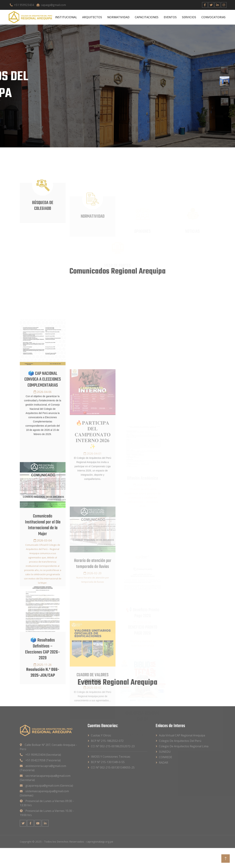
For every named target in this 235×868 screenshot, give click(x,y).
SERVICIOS (189, 17)
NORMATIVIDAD (118, 17)
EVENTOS (170, 17)
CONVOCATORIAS (213, 17)
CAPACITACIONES (147, 17)
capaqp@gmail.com (51, 5)
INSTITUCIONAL (66, 17)
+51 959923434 (22, 5)
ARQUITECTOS (92, 17)
